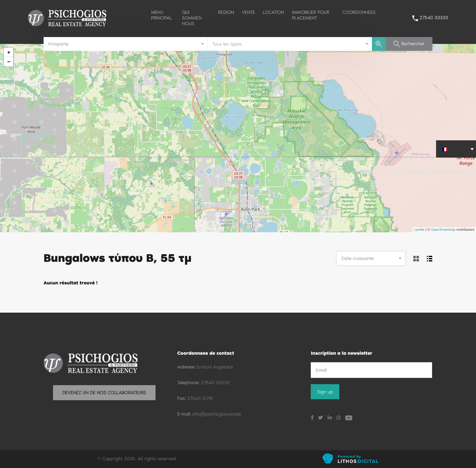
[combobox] (126, 44)
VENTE (248, 12)
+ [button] (8, 52)
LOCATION (273, 12)
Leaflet (419, 230)
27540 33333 (434, 18)
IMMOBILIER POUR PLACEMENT (311, 15)
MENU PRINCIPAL (162, 15)
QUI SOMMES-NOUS (193, 18)
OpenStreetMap (443, 230)
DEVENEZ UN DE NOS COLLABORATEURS (104, 393)
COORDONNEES (359, 12)
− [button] (8, 62)
